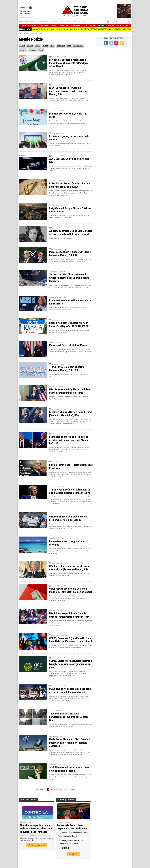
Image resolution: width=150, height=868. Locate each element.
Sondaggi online (66, 800)
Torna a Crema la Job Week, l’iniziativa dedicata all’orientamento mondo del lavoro (56, 29)
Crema (53, 26)
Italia (85, 26)
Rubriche (110, 26)
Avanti (72, 790)
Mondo (101, 26)
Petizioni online (28, 800)
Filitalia (41, 50)
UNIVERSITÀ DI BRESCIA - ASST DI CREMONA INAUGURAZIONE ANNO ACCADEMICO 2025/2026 (117, 29)
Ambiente (23, 50)
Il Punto (22, 46)
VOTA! (73, 854)
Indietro (40, 790)
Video (118, 26)
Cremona (32, 26)
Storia (52, 46)
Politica (45, 46)
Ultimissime (61, 46)
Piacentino (63, 26)
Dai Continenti (78, 46)
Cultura (38, 46)
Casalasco (43, 26)
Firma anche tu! (37, 845)
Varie (69, 46)
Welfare (30, 46)
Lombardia (75, 26)
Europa (93, 26)
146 (66, 790)
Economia (32, 50)
